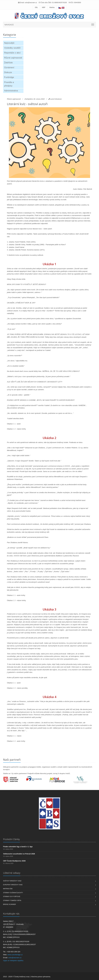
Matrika (52, 7)
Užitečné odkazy (12, 873)
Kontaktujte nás (11, 914)
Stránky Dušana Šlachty (13, 893)
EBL (36, 7)
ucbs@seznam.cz (31, 3)
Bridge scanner (9, 904)
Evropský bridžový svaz (13, 885)
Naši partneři (12, 760)
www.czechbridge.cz (15, 955)
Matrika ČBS (8, 889)
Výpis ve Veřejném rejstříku (13, 961)
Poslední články (11, 839)
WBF (44, 7)
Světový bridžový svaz (12, 881)
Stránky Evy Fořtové (12, 896)
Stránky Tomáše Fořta (12, 900)
